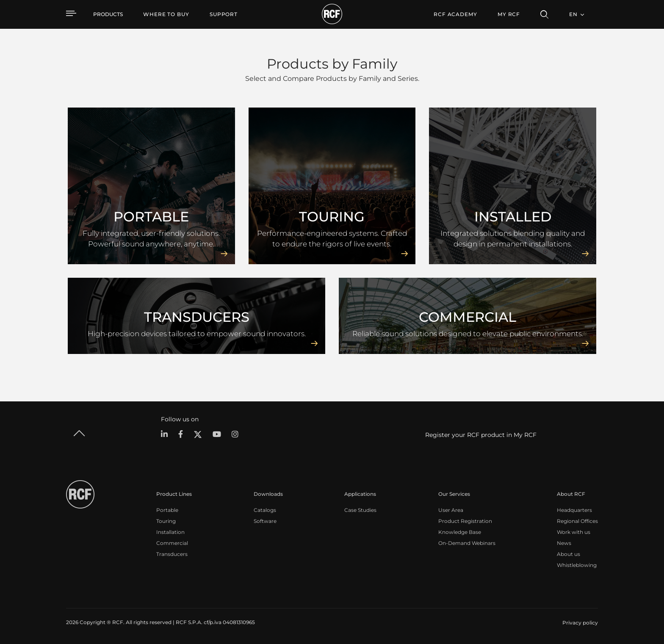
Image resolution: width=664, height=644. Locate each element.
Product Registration (465, 521)
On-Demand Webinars (467, 543)
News (564, 543)
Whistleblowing (577, 565)
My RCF (509, 14)
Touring (166, 521)
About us (569, 554)
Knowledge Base (460, 532)
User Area (451, 510)
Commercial (172, 543)
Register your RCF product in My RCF (481, 435)
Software (265, 521)
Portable (167, 510)
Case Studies (360, 510)
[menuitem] (166, 14)
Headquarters (574, 510)
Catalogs (265, 510)
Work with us (574, 532)
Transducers (172, 554)
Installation (170, 532)
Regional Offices (577, 521)
